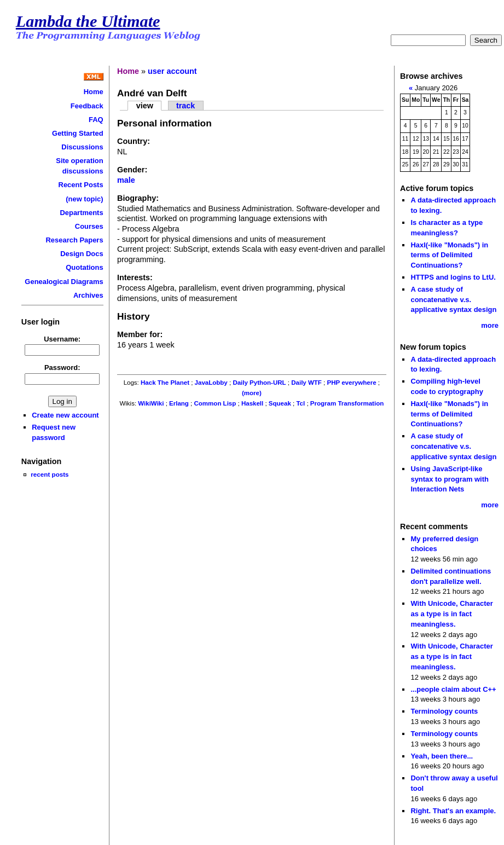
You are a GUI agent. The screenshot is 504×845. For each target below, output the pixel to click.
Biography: (138, 198)
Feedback (87, 106)
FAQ (96, 120)
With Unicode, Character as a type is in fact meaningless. (451, 614)
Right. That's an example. (453, 811)
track (186, 106)
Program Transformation (347, 403)
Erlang (179, 403)
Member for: (140, 334)
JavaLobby (211, 383)
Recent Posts (81, 185)
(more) (252, 393)
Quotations (84, 267)
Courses (89, 226)
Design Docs (82, 254)
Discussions (82, 147)
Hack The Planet (165, 383)
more (490, 325)
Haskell (252, 403)
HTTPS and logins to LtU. (453, 277)
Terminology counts (444, 711)
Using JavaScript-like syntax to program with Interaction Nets (450, 479)
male (126, 180)
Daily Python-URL (259, 383)
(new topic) (84, 199)
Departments (81, 213)
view (145, 106)
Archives (88, 295)
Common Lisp (215, 403)
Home (94, 92)
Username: (62, 339)
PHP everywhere (352, 383)
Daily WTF (306, 383)
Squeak (280, 403)
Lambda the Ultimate (88, 21)
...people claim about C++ (453, 689)
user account (172, 71)
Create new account (65, 415)
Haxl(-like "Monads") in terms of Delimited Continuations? (449, 255)
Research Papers (74, 240)
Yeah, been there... (442, 756)
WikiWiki (151, 403)
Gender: (132, 170)
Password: (62, 367)
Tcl (300, 403)
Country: (134, 141)
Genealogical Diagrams (64, 282)
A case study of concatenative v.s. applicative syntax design (453, 299)
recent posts (50, 474)
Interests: (135, 277)
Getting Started (78, 133)
